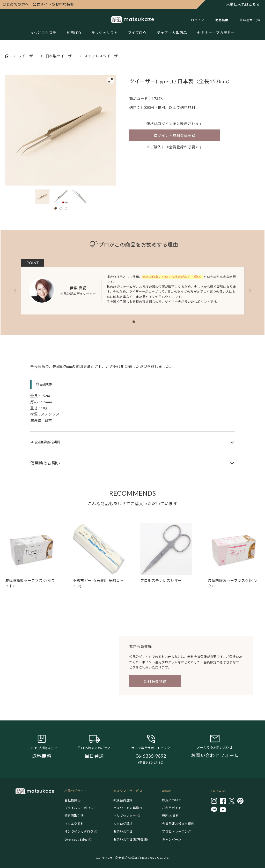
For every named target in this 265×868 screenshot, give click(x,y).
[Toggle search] (219, 20)
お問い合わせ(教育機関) (131, 839)
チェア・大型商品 (172, 33)
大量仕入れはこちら (243, 4)
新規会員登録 (123, 800)
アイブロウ (137, 33)
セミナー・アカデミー (216, 33)
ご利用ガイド (172, 808)
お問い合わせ (123, 831)
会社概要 (71, 800)
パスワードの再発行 (128, 808)
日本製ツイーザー (61, 56)
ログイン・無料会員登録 (175, 136)
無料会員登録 (155, 681)
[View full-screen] (111, 80)
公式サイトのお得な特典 (38, 4)
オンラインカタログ (79, 831)
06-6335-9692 (151, 756)
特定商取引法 (74, 816)
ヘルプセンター (125, 816)
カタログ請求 (123, 824)
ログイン (197, 20)
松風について (172, 800)
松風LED (74, 33)
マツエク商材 (74, 824)
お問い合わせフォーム (215, 755)
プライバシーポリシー (81, 808)
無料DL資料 (170, 816)
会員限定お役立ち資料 (178, 824)
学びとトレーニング (177, 831)
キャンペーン (172, 839)
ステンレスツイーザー (103, 56)
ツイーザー (28, 56)
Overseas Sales (76, 839)
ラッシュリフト (105, 33)
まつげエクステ (43, 33)
